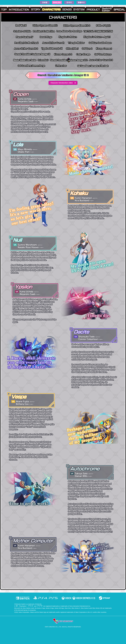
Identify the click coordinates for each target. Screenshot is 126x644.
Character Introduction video (62, 83)
